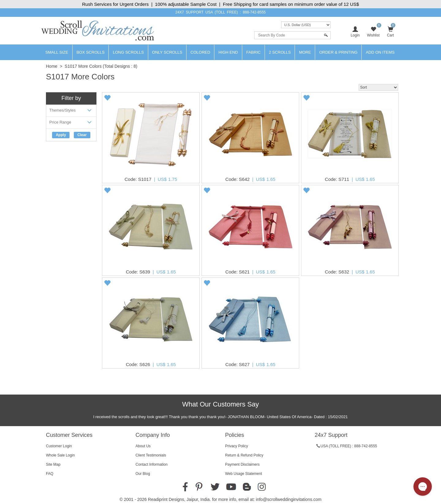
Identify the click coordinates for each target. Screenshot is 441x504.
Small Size (57, 52)
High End (228, 52)
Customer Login (59, 446)
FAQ (50, 474)
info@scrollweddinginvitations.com (289, 499)
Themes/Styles (71, 111)
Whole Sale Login (60, 455)
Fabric (253, 52)
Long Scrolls (128, 52)
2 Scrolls (280, 52)
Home (52, 66)
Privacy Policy (237, 446)
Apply (61, 135)
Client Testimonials (151, 455)
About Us (143, 446)
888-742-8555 (254, 12)
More (305, 52)
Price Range (71, 123)
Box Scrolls (91, 52)
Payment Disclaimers (242, 464)
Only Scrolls (167, 52)
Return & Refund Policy (244, 455)
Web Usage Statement (244, 474)
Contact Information (152, 464)
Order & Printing (338, 52)
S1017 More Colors (83, 66)
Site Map (53, 464)
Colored (200, 52)
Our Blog (143, 474)
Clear (82, 135)
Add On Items (380, 52)
